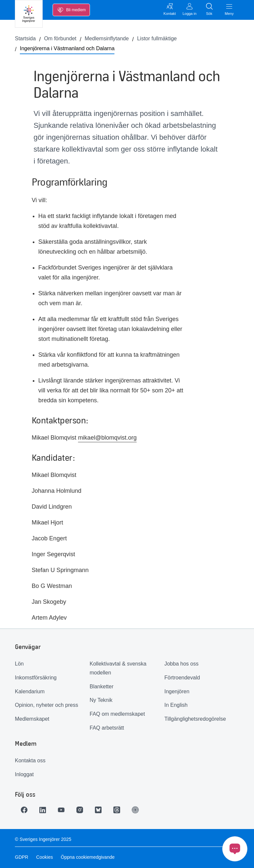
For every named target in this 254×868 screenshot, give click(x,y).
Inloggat (24, 774)
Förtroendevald (182, 678)
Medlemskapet (32, 719)
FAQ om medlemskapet (117, 714)
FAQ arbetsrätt (107, 728)
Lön (19, 664)
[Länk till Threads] (117, 810)
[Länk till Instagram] (80, 810)
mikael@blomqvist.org (107, 438)
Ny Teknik (101, 700)
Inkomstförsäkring (36, 678)
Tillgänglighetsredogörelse (195, 719)
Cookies (44, 857)
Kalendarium (30, 691)
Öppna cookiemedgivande (88, 857)
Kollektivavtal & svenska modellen (118, 668)
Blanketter (102, 687)
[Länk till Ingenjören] (135, 810)
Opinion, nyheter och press (46, 705)
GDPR (21, 857)
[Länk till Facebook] (24, 810)
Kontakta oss (30, 760)
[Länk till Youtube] (61, 810)
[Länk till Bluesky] (98, 810)
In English (176, 705)
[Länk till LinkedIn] (43, 810)
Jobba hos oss (181, 664)
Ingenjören (177, 691)
